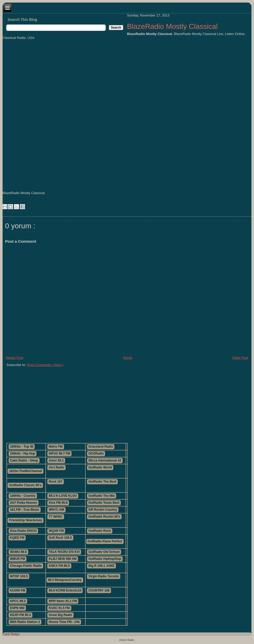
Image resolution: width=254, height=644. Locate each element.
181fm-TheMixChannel (25, 471)
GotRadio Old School (104, 552)
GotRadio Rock (100, 531)
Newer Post (15, 358)
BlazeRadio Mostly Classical (172, 26)
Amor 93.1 (56, 460)
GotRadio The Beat (102, 482)
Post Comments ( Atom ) (45, 365)
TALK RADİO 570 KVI (64, 552)
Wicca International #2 (105, 460)
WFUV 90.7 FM (59, 454)
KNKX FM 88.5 (59, 566)
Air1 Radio (56, 467)
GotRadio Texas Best (104, 503)
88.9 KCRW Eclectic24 (65, 590)
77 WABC (56, 517)
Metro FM (56, 447)
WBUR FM (18, 559)
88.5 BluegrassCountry (65, 580)
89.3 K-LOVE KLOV (63, 496)
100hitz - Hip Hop (23, 454)
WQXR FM (56, 531)
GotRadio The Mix (102, 496)
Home (128, 358)
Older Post (240, 358)
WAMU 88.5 (18, 552)
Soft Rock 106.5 (60, 538)
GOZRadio (96, 454)
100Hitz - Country (23, 496)
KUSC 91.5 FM (59, 608)
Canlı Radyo (11, 634)
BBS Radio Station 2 (25, 622)
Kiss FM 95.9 (58, 503)
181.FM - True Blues (25, 510)
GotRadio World (100, 467)
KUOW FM (18, 590)
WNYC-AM (56, 510)
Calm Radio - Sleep (24, 460)
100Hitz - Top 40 (22, 447)
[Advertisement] (90, 403)
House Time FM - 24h (64, 622)
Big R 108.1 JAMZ (101, 566)
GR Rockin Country (103, 510)
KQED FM (17, 538)
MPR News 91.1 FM (63, 601)
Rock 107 (56, 482)
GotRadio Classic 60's (25, 485)
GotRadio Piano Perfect (105, 541)
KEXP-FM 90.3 (21, 615)
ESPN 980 (17, 608)
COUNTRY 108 (99, 590)
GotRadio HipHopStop (105, 559)
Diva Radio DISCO (23, 531)
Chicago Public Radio (26, 566)
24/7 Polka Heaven (24, 503)
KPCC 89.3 (18, 601)
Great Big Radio (60, 615)
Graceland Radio (101, 447)
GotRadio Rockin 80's (104, 517)
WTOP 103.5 (19, 576)
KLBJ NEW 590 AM (63, 559)
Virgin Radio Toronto (104, 576)
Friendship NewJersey (25, 520)
